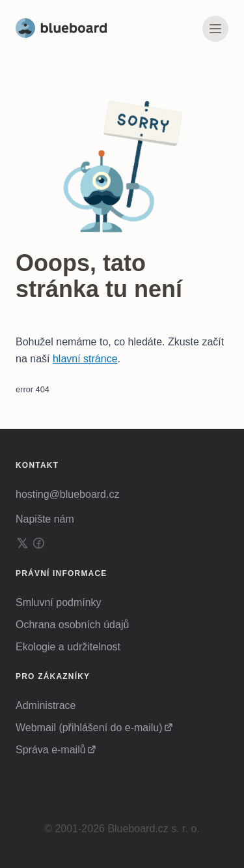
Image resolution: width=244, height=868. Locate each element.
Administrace (46, 705)
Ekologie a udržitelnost (68, 647)
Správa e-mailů (51, 750)
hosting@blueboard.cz (67, 494)
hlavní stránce (85, 359)
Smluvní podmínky (59, 602)
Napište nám (45, 519)
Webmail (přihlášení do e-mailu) (89, 728)
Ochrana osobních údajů (72, 625)
